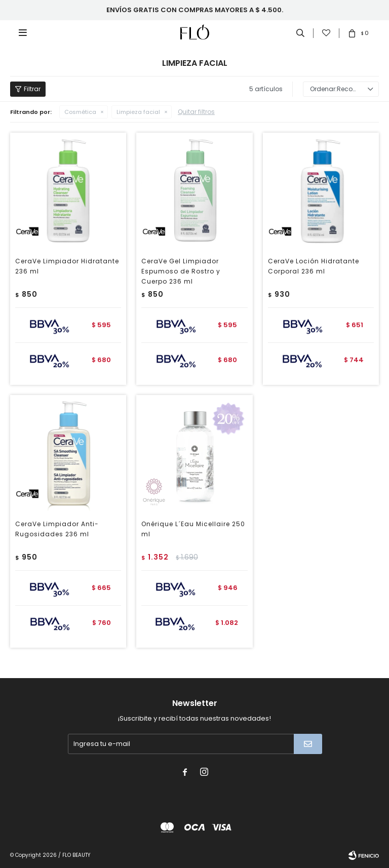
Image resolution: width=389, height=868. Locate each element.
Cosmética (80, 112)
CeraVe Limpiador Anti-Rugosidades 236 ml (57, 529)
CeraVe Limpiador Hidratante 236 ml (67, 266)
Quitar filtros (196, 112)
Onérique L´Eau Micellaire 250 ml (193, 529)
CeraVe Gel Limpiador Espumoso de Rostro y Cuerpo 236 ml (181, 271)
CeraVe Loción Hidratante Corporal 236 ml (314, 266)
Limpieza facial (138, 112)
